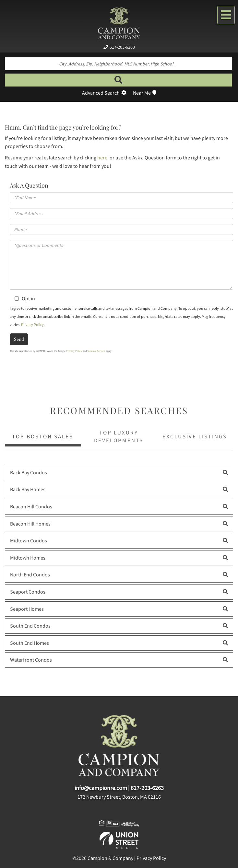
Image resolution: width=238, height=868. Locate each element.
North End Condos (30, 574)
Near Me (142, 93)
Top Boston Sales (43, 436)
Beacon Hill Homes (30, 524)
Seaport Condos (28, 592)
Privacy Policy (32, 324)
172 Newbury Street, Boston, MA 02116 (119, 797)
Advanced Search (101, 93)
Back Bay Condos (29, 472)
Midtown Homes (28, 558)
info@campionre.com (101, 788)
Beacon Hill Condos (31, 506)
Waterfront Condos (31, 660)
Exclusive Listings (195, 436)
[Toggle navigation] (226, 15)
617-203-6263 (122, 47)
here (102, 157)
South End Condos (30, 626)
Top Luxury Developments (119, 436)
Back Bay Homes (28, 489)
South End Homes (30, 643)
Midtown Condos (29, 540)
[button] (118, 80)
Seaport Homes (27, 609)
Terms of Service (96, 351)
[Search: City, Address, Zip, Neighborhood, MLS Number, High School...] (118, 64)
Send (19, 339)
